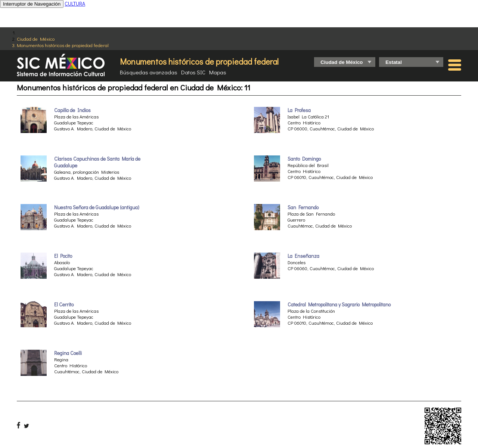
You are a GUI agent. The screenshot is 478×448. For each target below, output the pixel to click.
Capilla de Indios (72, 110)
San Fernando (303, 207)
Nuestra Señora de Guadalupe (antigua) (97, 207)
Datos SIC (193, 72)
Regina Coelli (68, 353)
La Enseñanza (303, 256)
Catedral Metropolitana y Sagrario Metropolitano (339, 305)
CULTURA (75, 4)
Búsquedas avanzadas (149, 72)
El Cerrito (64, 305)
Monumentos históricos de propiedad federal (63, 45)
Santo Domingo (304, 159)
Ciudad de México (36, 39)
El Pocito (63, 256)
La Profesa (299, 110)
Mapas (218, 72)
